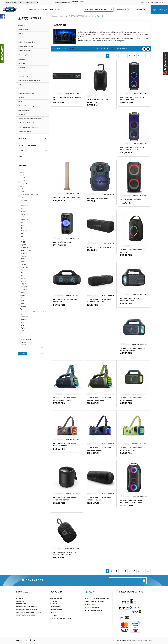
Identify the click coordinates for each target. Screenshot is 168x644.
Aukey (23, 186)
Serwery (21, 97)
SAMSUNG (24, 290)
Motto (53, 613)
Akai (22, 175)
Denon (23, 211)
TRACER (24, 322)
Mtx (22, 273)
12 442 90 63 (90, 604)
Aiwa (22, 172)
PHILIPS (24, 284)
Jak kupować (56, 598)
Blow (22, 192)
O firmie (20, 598)
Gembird (24, 222)
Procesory (22, 89)
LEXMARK (24, 248)
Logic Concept (26, 250)
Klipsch (23, 245)
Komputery (22, 59)
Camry (23, 197)
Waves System (26, 339)
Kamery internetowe (26, 46)
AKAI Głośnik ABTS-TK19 (131, 200)
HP (22, 236)
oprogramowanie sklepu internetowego (140, 640)
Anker (23, 178)
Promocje (44, 9)
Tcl (21, 309)
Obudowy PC (23, 76)
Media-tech (25, 267)
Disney (23, 214)
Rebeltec (24, 287)
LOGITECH (24, 253)
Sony (22, 304)
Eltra (22, 217)
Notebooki (22, 72)
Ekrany (21, 34)
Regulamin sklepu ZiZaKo (61, 618)
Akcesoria (22, 25)
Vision (23, 334)
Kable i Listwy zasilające (27, 42)
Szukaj (22, 354)
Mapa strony (56, 607)
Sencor (23, 295)
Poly (20, 85)
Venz (22, 331)
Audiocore (24, 183)
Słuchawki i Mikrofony (26, 106)
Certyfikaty (21, 601)
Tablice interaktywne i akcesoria (30, 119)
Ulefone (23, 328)
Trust (22, 325)
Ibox (22, 239)
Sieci (20, 102)
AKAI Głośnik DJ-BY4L (63, 242)
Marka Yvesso (56, 610)
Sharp (23, 298)
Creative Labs (25, 203)
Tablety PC (22, 114)
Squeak (23, 306)
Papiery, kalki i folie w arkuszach (30, 80)
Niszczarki (22, 68)
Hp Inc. (23, 234)
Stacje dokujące (24, 110)
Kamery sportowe (25, 51)
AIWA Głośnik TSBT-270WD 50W (67, 197)
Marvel (23, 262)
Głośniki (21, 38)
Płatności (55, 616)
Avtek (23, 189)
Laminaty (22, 63)
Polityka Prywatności (26, 615)
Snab (22, 301)
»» (148, 56)
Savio (22, 292)
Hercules (24, 231)
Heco (22, 228)
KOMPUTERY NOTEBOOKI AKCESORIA (29, 19)
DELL (22, 208)
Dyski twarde (23, 29)
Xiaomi (23, 345)
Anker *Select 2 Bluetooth (99, 247)
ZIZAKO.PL (19, 640)
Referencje (21, 604)
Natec (23, 276)
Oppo (23, 278)
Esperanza (24, 220)
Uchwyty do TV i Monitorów (28, 123)
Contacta (24, 200)
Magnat (23, 256)
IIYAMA (23, 242)
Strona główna (34, 9)
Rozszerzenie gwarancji (27, 93)
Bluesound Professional (29, 194)
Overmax (24, 281)
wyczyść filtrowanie (42, 348)
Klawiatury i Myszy (25, 55)
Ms (22, 270)
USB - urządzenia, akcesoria (28, 127)
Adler (22, 169)
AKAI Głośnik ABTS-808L (97, 198)
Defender (24, 206)
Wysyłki (54, 604)
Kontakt (58, 9)
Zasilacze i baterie (25, 131)
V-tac (22, 336)
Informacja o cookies (119, 640)
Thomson (24, 320)
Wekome (24, 342)
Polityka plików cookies (27, 607)
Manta (23, 259)
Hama (23, 225)
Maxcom (24, 264)
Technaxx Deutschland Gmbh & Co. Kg (34, 313)
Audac (23, 181)
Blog (51, 9)
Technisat (24, 317)
